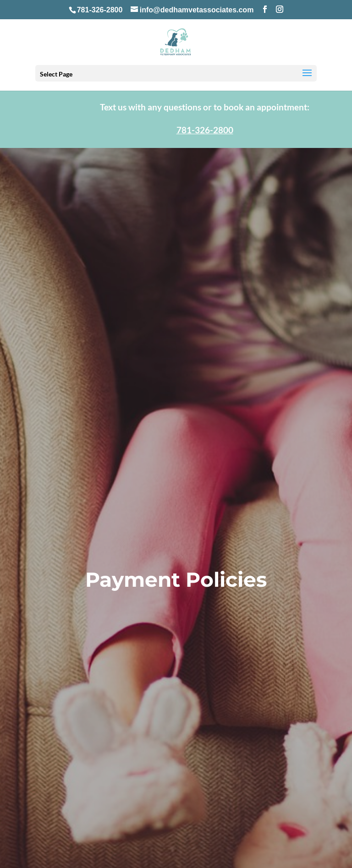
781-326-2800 (100, 10)
